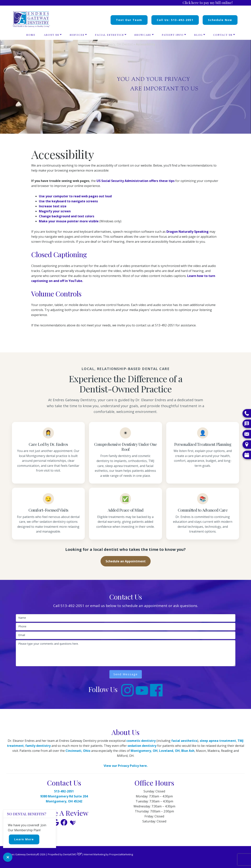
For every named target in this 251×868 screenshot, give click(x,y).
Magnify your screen (55, 211)
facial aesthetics (184, 741)
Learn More (24, 839)
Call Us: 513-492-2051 (175, 20)
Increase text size (53, 206)
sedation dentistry (142, 746)
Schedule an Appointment (126, 561)
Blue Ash (188, 751)
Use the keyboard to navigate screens (68, 201)
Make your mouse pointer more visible (69, 221)
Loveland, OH (169, 751)
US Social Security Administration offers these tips (136, 181)
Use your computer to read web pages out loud (75, 196)
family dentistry (38, 746)
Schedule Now (220, 20)
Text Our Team (129, 20)
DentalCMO (73, 854)
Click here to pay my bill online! (208, 3)
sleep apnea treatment (218, 741)
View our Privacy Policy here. (126, 766)
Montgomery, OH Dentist (114, 44)
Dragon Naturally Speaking (188, 232)
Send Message (126, 674)
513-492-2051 (72, 606)
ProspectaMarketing (121, 854)
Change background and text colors (67, 216)
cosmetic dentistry (141, 741)
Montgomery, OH (144, 751)
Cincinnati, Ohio (78, 751)
